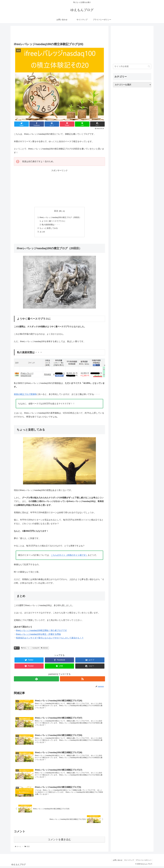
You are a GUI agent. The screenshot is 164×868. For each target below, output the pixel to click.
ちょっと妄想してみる (48, 229)
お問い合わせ (116, 862)
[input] (132, 66)
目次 (56, 211)
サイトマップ (128, 862)
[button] (149, 66)
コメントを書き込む (60, 841)
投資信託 (45, 649)
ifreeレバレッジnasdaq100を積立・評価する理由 (38, 635)
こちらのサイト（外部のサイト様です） (69, 556)
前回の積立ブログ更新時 (25, 395)
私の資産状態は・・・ (51, 225)
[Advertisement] (59, 33)
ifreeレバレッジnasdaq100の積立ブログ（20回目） (60, 218)
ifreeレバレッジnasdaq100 (30, 649)
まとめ (42, 232)
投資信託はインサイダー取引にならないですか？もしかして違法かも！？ (50, 639)
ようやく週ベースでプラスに (53, 221)
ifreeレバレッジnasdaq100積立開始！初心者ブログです (41, 631)
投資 (17, 649)
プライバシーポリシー (143, 862)
